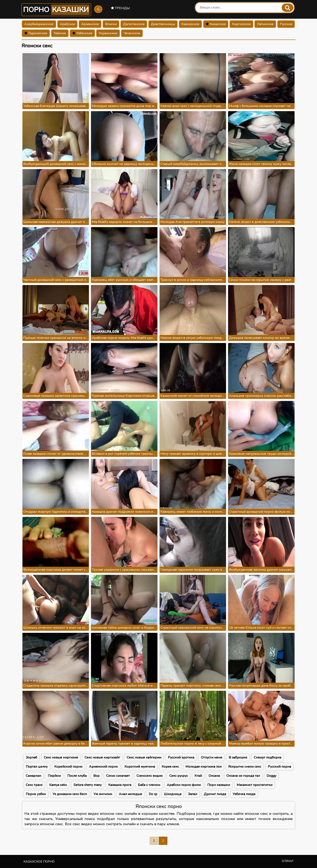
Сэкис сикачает (118, 776)
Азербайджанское (39, 24)
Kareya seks (58, 785)
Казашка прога (120, 785)
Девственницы (163, 24)
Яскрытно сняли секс (245, 767)
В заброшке (238, 757)
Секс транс (34, 785)
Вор (96, 776)
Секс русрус (179, 776)
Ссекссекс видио (150, 776)
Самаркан (33, 776)
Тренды (120, 8)
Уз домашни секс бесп (70, 794)
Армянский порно (103, 767)
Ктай (198, 776)
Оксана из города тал (243, 776)
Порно (56, 10)
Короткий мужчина (140, 767)
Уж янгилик (103, 794)
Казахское (216, 24)
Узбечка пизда (244, 794)
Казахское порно (39, 862)
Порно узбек (36, 794)
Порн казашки (219, 785)
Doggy (271, 776)
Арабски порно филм (184, 785)
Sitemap (288, 861)
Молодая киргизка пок (204, 767)
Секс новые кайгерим (144, 757)
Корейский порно (68, 767)
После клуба (77, 776)
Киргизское (241, 24)
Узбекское (82, 33)
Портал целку (37, 767)
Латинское (265, 24)
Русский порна (279, 767)
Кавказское (190, 24)
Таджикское (36, 33)
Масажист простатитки (254, 785)
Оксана (214, 776)
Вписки (111, 24)
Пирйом (54, 776)
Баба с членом (149, 785)
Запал (193, 794)
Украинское (108, 33)
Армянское (90, 24)
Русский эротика (181, 757)
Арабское (67, 24)
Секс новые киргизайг (102, 757)
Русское (286, 24)
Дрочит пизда (215, 794)
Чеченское (132, 33)
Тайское (60, 33)
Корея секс (170, 767)
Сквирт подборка (268, 757)
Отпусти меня (211, 757)
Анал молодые (130, 794)
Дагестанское (134, 24)
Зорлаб (31, 757)
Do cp (153, 794)
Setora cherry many (88, 785)
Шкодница (173, 794)
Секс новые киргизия (61, 757)
